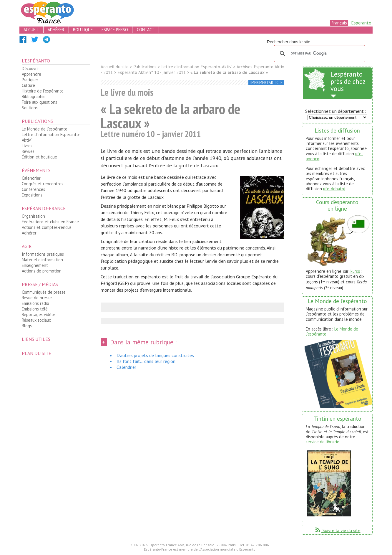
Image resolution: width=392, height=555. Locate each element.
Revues (28, 151)
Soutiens (30, 108)
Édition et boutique (39, 157)
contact (146, 30)
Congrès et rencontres (43, 184)
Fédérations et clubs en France (50, 222)
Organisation (33, 216)
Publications (37, 121)
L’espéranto (36, 61)
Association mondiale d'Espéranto (228, 549)
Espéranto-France (44, 208)
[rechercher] (319, 54)
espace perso (115, 30)
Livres (27, 146)
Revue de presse (37, 298)
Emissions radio (35, 303)
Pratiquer (30, 80)
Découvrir (30, 68)
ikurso (355, 271)
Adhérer (29, 233)
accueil (31, 30)
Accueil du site (115, 67)
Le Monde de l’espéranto (45, 129)
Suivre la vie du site (337, 530)
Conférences (33, 189)
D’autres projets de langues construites (155, 355)
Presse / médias (40, 284)
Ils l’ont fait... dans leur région (146, 361)
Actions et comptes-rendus (47, 227)
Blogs (27, 326)
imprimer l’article (266, 83)
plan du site (36, 353)
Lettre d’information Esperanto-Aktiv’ (51, 137)
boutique (83, 30)
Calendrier (31, 178)
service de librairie (323, 442)
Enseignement (35, 265)
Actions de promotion (42, 271)
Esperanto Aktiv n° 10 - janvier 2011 (152, 72)
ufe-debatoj (334, 189)
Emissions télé (35, 309)
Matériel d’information (42, 260)
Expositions (32, 195)
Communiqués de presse (44, 292)
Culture (28, 85)
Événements (36, 170)
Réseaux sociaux (36, 320)
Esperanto (361, 23)
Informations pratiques (43, 254)
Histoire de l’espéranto (43, 91)
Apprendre (31, 74)
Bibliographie (34, 96)
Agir (27, 246)
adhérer (56, 30)
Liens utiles (36, 339)
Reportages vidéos (39, 314)
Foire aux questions (39, 102)
